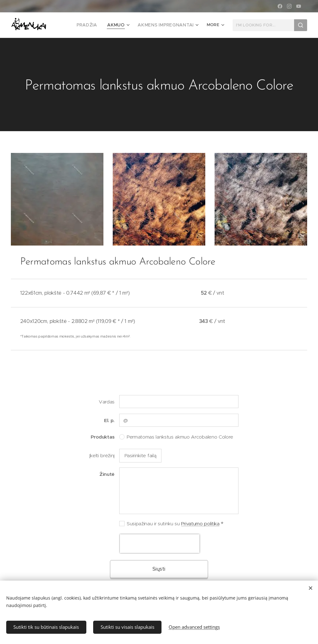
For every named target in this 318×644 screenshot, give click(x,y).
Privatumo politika (200, 524)
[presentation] (160, 544)
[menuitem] (96, 25)
